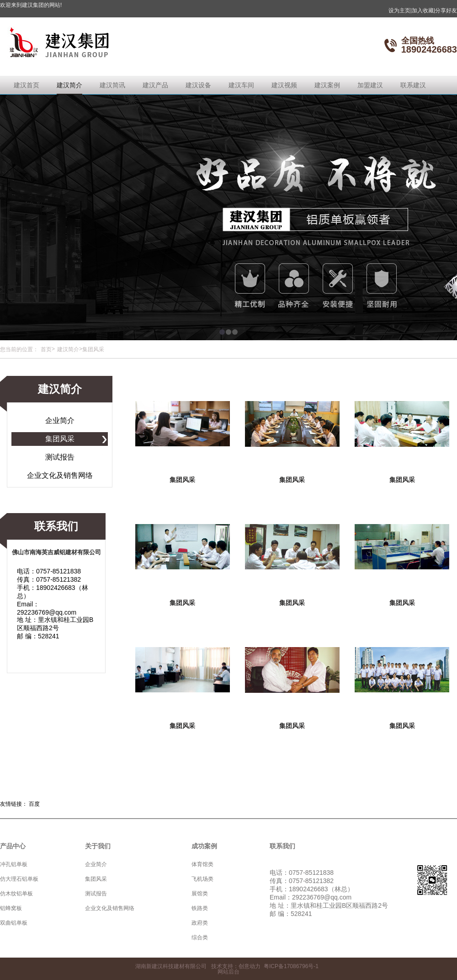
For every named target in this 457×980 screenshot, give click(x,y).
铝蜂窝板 (11, 908)
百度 (34, 804)
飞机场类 (202, 879)
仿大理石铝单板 (19, 879)
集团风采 (60, 439)
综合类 (200, 937)
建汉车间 (241, 85)
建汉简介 (69, 85)
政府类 (200, 923)
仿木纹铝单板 (16, 894)
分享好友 (446, 11)
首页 (46, 349)
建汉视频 (284, 85)
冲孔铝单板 (14, 864)
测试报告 (60, 457)
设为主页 (400, 11)
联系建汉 (413, 85)
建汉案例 (327, 85)
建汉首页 (27, 85)
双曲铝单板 (14, 923)
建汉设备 (198, 85)
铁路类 (200, 908)
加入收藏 (423, 11)
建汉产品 (155, 85)
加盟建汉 (370, 85)
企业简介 (60, 420)
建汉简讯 (112, 85)
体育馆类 (202, 864)
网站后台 (228, 972)
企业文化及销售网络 (60, 475)
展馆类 (200, 894)
